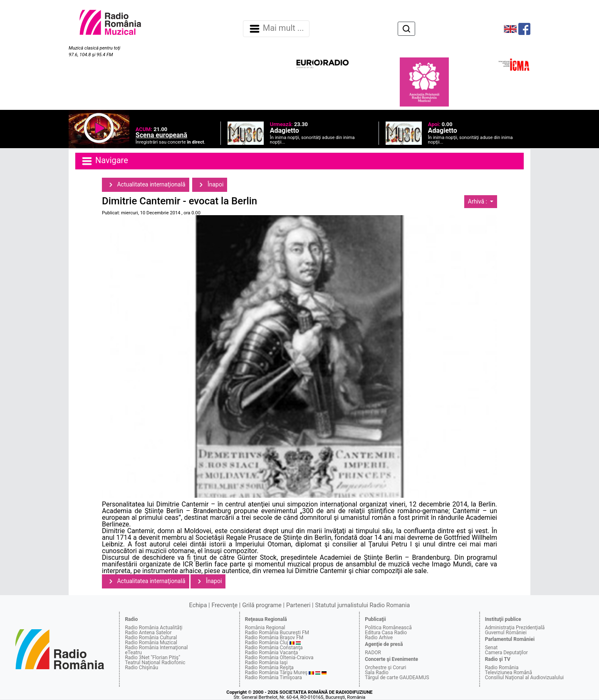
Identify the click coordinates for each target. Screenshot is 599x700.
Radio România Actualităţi (153, 628)
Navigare (104, 161)
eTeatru (133, 653)
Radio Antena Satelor (148, 633)
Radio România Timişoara (274, 678)
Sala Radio (377, 673)
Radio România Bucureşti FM (277, 633)
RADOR (373, 653)
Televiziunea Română (509, 673)
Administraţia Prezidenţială (515, 628)
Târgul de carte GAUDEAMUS (397, 678)
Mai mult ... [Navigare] (276, 29)
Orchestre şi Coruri (385, 668)
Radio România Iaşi (266, 663)
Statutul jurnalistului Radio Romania (362, 605)
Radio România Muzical (151, 643)
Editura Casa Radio (386, 633)
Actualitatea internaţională (146, 185)
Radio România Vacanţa (272, 653)
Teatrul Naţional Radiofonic (155, 663)
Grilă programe (262, 605)
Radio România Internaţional (156, 648)
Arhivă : (478, 201)
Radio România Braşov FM (274, 638)
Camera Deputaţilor (506, 653)
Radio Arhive (379, 638)
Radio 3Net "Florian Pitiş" (152, 658)
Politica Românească (388, 628)
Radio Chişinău (141, 668)
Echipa (198, 605)
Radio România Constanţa (274, 648)
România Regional (265, 628)
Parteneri (298, 605)
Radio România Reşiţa (269, 668)
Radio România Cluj (267, 643)
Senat (491, 648)
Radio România (502, 668)
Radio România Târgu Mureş (276, 673)
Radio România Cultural (151, 638)
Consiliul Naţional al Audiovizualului (525, 678)
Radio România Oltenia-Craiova (279, 658)
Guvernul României (506, 633)
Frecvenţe (225, 605)
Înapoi (210, 185)
